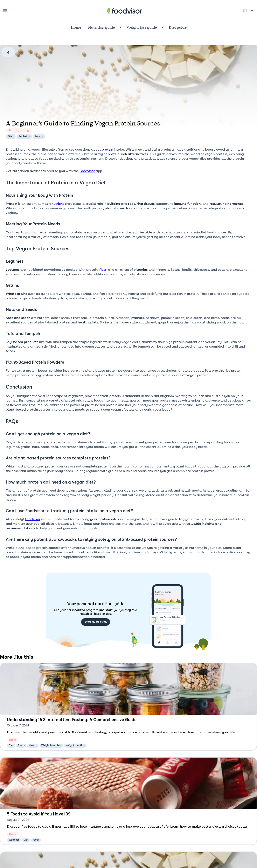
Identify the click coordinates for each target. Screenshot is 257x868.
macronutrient (53, 204)
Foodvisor (87, 171)
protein (107, 150)
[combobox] (248, 11)
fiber (103, 270)
